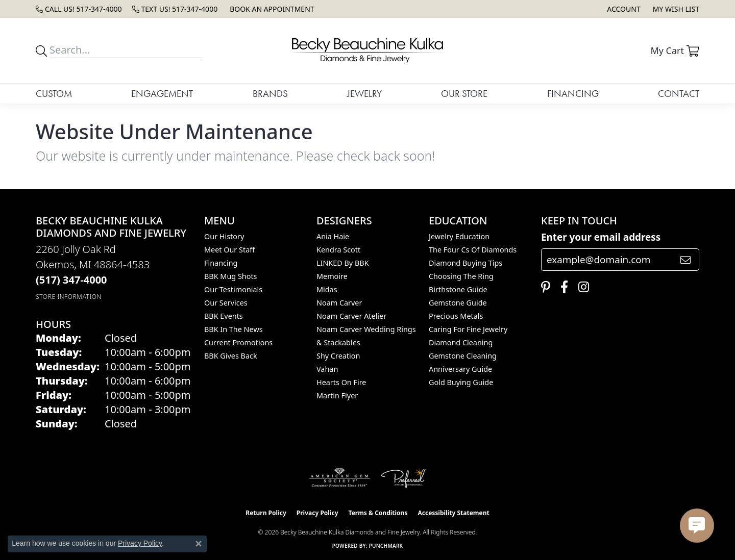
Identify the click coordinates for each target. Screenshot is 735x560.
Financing (573, 94)
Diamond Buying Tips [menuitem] (465, 263)
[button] (622, 9)
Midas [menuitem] (327, 289)
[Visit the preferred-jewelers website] (404, 478)
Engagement (162, 94)
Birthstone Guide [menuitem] (458, 289)
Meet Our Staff (229, 250)
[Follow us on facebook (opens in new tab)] (562, 287)
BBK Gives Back (231, 356)
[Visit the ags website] (340, 478)
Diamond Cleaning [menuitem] (461, 342)
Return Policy (266, 513)
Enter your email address (601, 237)
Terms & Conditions (378, 513)
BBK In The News (234, 329)
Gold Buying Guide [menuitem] (461, 382)
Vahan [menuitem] (327, 369)
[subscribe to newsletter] (685, 260)
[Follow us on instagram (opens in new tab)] (581, 287)
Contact (679, 94)
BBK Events (224, 316)
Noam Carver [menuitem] (339, 303)
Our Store (464, 94)
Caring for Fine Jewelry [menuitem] (468, 329)
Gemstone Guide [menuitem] (458, 303)
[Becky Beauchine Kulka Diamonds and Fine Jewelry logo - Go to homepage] (367, 50)
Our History (224, 236)
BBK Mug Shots (230, 276)
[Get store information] (69, 297)
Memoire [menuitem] (332, 276)
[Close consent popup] (199, 544)
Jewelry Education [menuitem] (459, 236)
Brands (270, 94)
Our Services (226, 303)
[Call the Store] (71, 280)
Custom (54, 94)
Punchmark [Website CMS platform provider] (386, 546)
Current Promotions (238, 342)
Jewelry (364, 94)
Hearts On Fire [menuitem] (341, 382)
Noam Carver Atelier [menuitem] (351, 316)
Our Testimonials (233, 289)
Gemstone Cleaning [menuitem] (463, 356)
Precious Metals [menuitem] (456, 316)
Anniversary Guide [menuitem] (460, 369)
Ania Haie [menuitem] (333, 236)
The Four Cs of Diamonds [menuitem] (473, 250)
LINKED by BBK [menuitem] (343, 263)
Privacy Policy (317, 513)
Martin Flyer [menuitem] (337, 396)
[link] (79, 9)
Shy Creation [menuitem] (338, 356)
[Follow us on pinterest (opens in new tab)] (543, 287)
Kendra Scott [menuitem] (338, 250)
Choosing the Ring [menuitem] (461, 276)
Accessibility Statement (453, 513)
